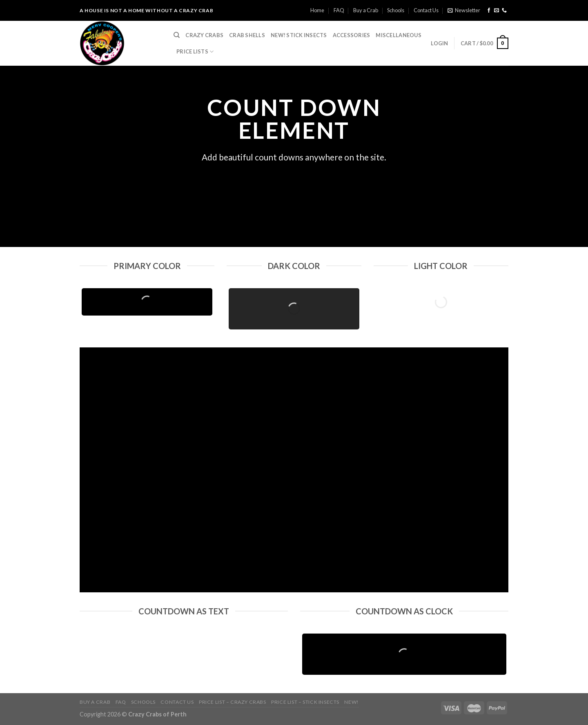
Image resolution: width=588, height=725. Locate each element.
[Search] (177, 35)
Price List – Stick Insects (305, 702)
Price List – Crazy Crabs (233, 702)
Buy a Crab (366, 10)
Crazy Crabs (204, 35)
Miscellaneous (398, 35)
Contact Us (426, 10)
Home (317, 10)
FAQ (339, 10)
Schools (396, 10)
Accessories (352, 35)
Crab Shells (247, 35)
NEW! (351, 702)
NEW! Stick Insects (299, 35)
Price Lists (195, 52)
